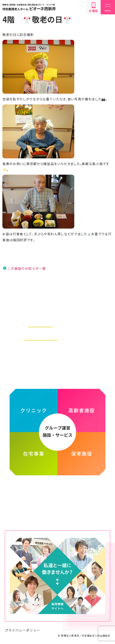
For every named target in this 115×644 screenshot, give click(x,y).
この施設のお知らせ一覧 (26, 268)
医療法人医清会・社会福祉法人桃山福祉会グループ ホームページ (57, 495)
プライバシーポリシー (23, 630)
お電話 (93, 7)
